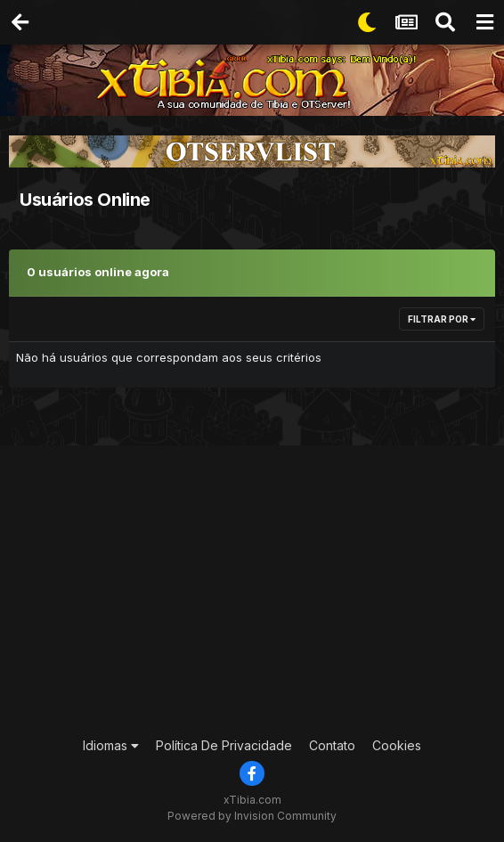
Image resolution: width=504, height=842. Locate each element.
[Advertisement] (259, 588)
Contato (332, 745)
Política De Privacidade (224, 745)
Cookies (397, 745)
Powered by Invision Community (252, 816)
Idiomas (111, 745)
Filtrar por (442, 319)
